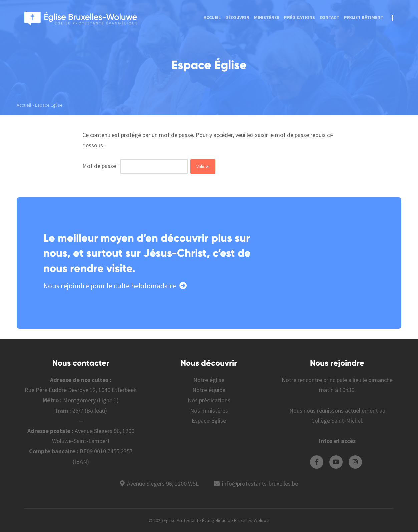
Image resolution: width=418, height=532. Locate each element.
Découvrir (237, 17)
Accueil (212, 17)
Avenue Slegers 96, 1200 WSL (163, 483)
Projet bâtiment (364, 17)
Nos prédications (209, 400)
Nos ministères (209, 410)
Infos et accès (337, 441)
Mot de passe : (101, 166)
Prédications (299, 17)
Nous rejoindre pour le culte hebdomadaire (115, 286)
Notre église (209, 380)
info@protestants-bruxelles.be (260, 483)
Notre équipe (209, 390)
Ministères (267, 17)
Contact (329, 17)
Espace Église (209, 420)
